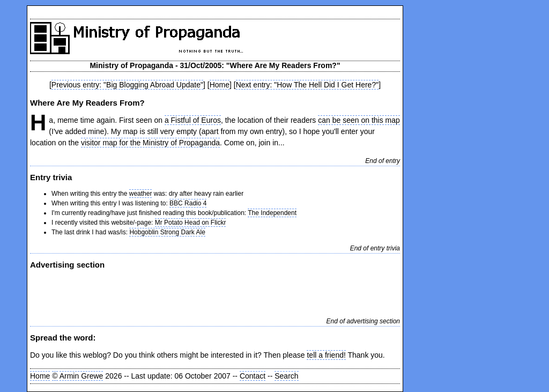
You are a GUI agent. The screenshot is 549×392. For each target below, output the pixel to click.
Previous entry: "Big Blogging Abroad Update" (127, 85)
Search (286, 376)
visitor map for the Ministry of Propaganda (150, 143)
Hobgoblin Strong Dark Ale (167, 232)
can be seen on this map (359, 120)
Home (220, 85)
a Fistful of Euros (193, 120)
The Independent (272, 213)
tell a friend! (326, 355)
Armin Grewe (81, 376)
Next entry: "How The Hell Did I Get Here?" (307, 85)
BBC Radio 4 (188, 203)
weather (141, 194)
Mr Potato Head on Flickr (191, 223)
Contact (253, 376)
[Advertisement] (155, 292)
